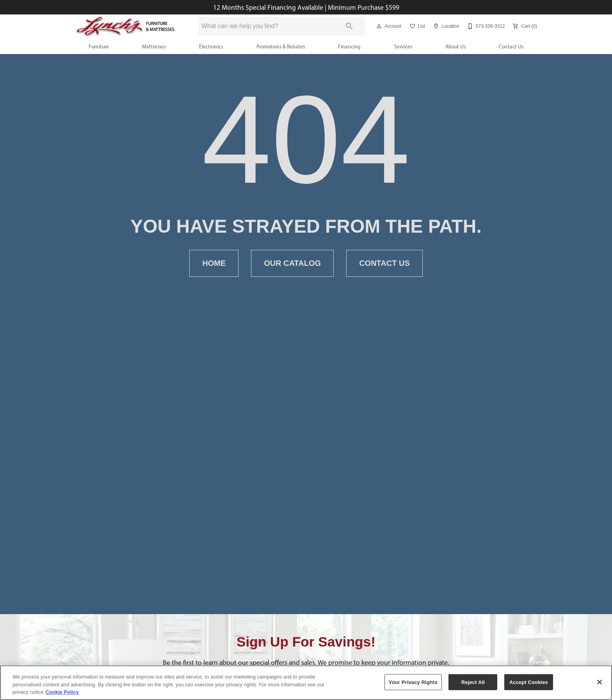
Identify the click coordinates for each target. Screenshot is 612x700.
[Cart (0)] (524, 26)
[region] (306, 683)
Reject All (473, 682)
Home (214, 263)
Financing (349, 46)
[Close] (600, 682)
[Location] (445, 26)
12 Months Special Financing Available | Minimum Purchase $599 (306, 7)
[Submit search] (349, 26)
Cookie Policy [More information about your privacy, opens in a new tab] (62, 692)
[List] (417, 26)
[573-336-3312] (485, 26)
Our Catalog (292, 263)
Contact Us (511, 46)
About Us (455, 46)
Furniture (99, 46)
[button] (379, 26)
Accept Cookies (529, 682)
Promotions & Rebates (281, 46)
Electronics (211, 46)
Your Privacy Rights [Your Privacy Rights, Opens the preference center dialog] (413, 682)
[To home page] (126, 26)
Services (403, 46)
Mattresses (154, 46)
